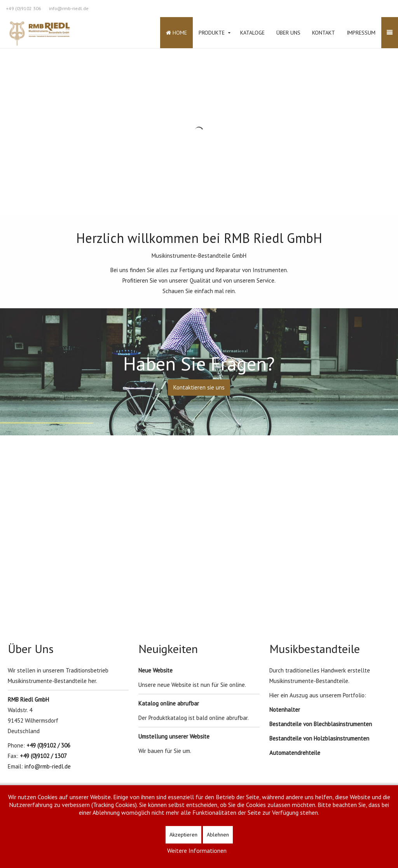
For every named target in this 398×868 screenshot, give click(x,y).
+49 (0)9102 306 (24, 8)
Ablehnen (218, 835)
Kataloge (252, 33)
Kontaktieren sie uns (199, 387)
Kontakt (324, 33)
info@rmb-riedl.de (69, 8)
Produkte (212, 33)
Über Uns (288, 33)
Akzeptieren (183, 835)
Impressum (361, 33)
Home (176, 33)
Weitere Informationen (197, 851)
